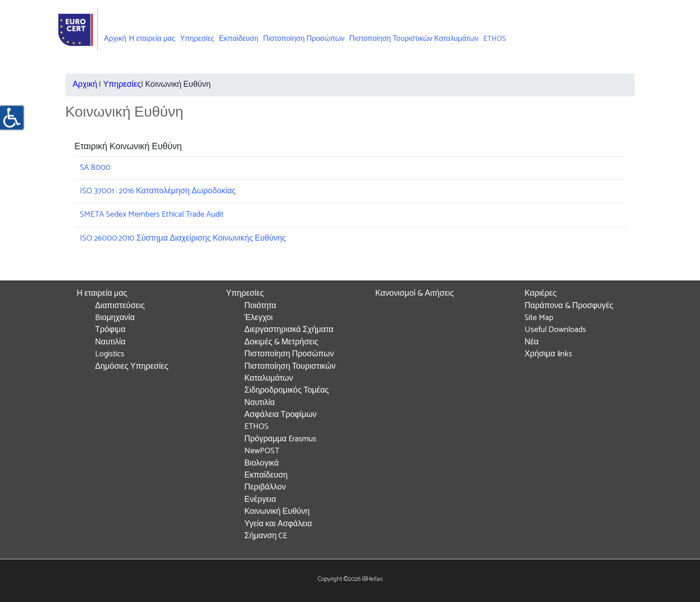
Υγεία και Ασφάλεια (278, 524)
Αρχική (115, 39)
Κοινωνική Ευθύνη (277, 512)
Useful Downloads (555, 330)
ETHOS (495, 39)
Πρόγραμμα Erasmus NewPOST (280, 445)
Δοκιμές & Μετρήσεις (281, 342)
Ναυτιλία (110, 342)
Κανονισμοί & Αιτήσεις (415, 294)
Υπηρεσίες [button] (197, 39)
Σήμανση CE (266, 536)
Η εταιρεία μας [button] (152, 39)
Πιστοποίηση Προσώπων (304, 39)
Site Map (539, 318)
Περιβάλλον (265, 487)
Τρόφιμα (110, 330)
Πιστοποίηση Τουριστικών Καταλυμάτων (414, 39)
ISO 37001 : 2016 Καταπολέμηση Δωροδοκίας (158, 191)
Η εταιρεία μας (102, 294)
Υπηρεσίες (122, 85)
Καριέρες (541, 294)
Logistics (110, 354)
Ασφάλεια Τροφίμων (280, 415)
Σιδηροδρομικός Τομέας (287, 391)
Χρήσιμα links (548, 354)
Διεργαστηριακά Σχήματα (289, 330)
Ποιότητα (260, 306)
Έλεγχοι (259, 318)
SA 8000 (95, 168)
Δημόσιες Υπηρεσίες (132, 367)
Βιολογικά (262, 464)
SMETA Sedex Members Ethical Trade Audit (152, 215)
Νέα (532, 342)
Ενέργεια (260, 500)
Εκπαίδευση (239, 39)
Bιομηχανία (115, 318)
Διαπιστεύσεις (120, 306)
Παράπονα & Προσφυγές (569, 306)
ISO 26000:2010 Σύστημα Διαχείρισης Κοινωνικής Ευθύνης (183, 239)
